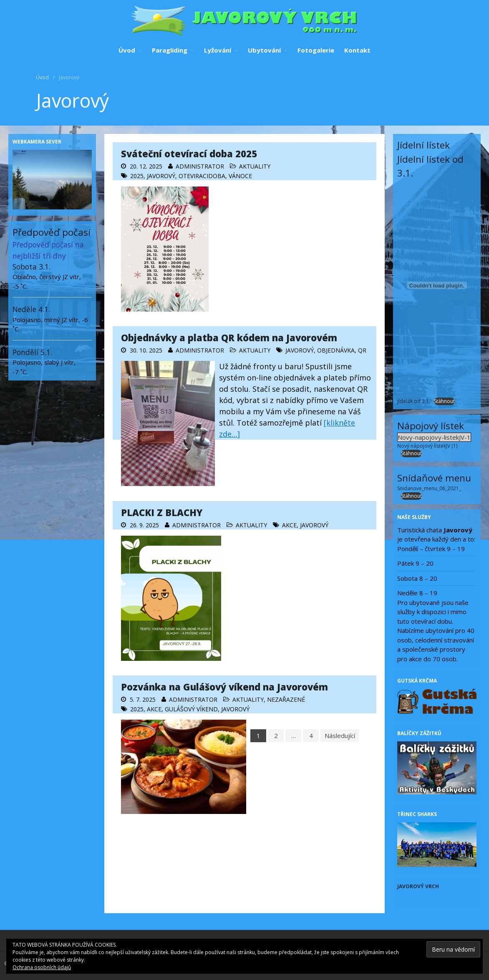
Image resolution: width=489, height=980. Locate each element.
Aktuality (255, 166)
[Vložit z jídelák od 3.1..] (437, 285)
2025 (137, 176)
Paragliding (170, 50)
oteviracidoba (202, 176)
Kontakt (357, 50)
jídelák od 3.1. (414, 401)
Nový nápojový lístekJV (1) (427, 446)
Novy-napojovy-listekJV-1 (434, 437)
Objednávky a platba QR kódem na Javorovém (229, 338)
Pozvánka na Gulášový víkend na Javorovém (224, 687)
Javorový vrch (418, 886)
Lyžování (218, 50)
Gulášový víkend (191, 709)
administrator (200, 166)
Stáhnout (444, 401)
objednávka (336, 350)
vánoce (240, 176)
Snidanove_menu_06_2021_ (429, 488)
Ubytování (264, 50)
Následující (340, 736)
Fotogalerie (316, 50)
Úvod (127, 50)
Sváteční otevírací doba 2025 (189, 154)
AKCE (289, 525)
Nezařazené (286, 699)
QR (362, 350)
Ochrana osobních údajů (42, 967)
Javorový (161, 176)
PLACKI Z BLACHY (162, 512)
